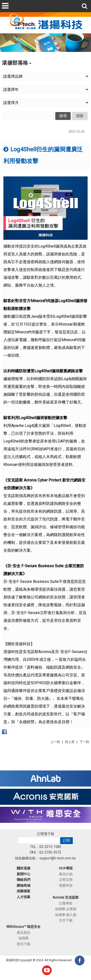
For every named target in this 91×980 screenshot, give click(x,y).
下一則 (84, 742)
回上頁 (70, 742)
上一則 (55, 742)
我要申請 (66, 885)
